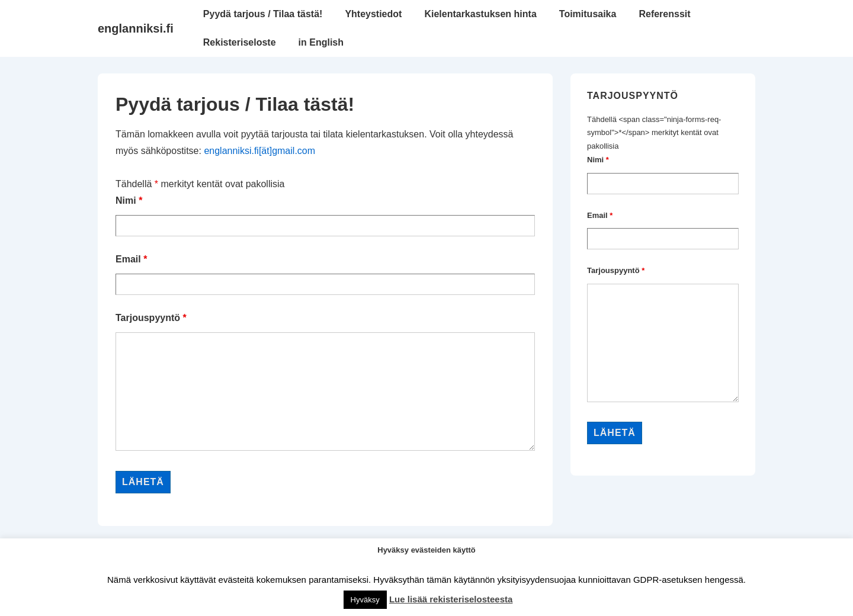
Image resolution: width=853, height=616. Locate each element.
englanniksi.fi (136, 28)
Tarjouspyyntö (151, 318)
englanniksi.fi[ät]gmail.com (259, 151)
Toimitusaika (588, 14)
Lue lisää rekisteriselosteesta (451, 599)
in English (321, 42)
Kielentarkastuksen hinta (480, 14)
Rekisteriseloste (240, 42)
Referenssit (664, 14)
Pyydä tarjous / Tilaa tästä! (263, 14)
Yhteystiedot (373, 14)
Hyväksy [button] (365, 600)
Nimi (129, 200)
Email (131, 259)
